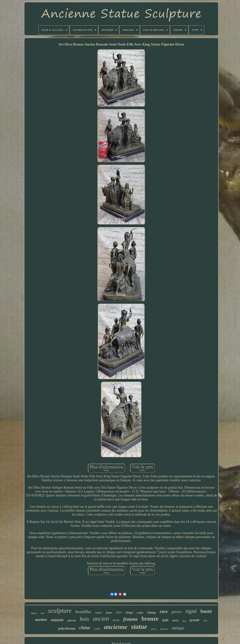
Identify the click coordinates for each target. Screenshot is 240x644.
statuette (57, 620)
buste (206, 611)
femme (130, 619)
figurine (164, 629)
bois (84, 619)
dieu (205, 621)
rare (164, 612)
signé (191, 611)
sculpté (140, 613)
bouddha (83, 612)
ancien (101, 619)
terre (116, 620)
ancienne (116, 627)
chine (85, 628)
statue (139, 627)
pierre (177, 612)
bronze (150, 619)
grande (195, 620)
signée (98, 613)
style (119, 612)
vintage (151, 612)
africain (72, 621)
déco (184, 621)
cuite (97, 629)
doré (43, 613)
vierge (129, 612)
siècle (175, 620)
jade (165, 620)
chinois (34, 613)
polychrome (67, 628)
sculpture (60, 611)
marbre (41, 620)
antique (178, 628)
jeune (109, 613)
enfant (154, 629)
